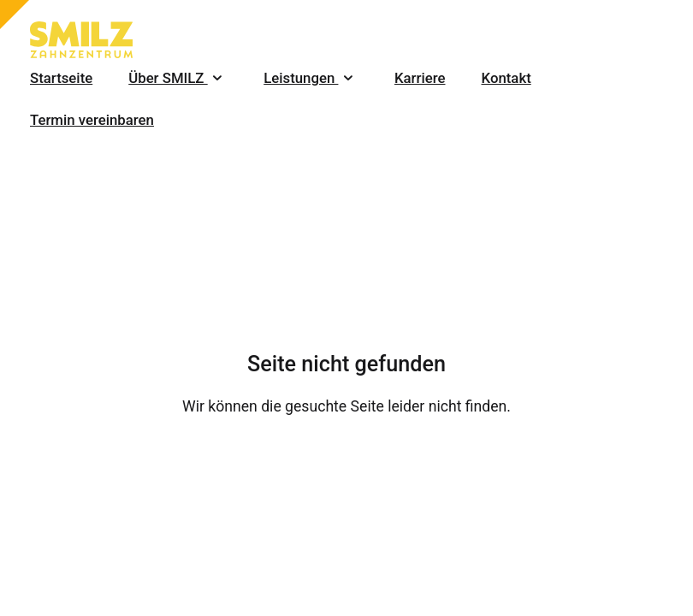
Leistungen (311, 78)
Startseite (61, 78)
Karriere (420, 78)
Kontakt (506, 78)
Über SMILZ (178, 78)
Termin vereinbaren (92, 120)
